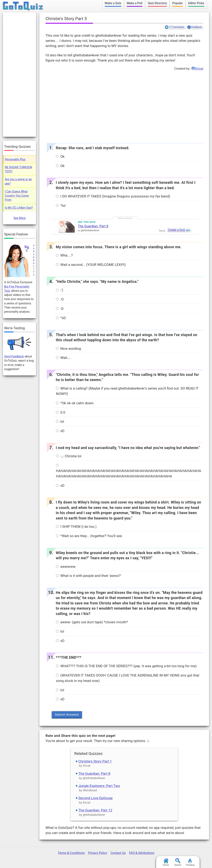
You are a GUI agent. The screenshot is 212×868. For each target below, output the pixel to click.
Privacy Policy (98, 853)
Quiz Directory (157, 3)
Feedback (196, 27)
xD (60, 431)
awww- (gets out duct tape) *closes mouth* (92, 622)
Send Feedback (14, 356)
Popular (178, 3)
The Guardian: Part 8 (93, 226)
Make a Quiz (113, 3)
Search (178, 862)
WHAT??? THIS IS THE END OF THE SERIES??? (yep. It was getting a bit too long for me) (126, 666)
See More (20, 218)
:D (60, 309)
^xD (61, 318)
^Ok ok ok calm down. (75, 403)
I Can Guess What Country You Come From (17, 196)
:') (59, 290)
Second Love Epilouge (95, 798)
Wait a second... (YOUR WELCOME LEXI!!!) (91, 265)
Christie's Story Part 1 (95, 761)
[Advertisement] (124, 106)
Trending (190, 862)
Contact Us (118, 853)
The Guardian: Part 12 (95, 810)
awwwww (66, 567)
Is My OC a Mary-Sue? (19, 208)
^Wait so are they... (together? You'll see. (89, 536)
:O (60, 299)
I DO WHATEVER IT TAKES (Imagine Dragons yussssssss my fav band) (113, 196)
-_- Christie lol (69, 456)
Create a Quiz (176, 230)
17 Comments (176, 27)
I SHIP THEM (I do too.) (76, 527)
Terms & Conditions (71, 853)
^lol (61, 206)
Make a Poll (135, 3)
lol (60, 421)
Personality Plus (15, 159)
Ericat (199, 69)
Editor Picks (196, 3)
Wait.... (63, 358)
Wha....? (64, 255)
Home (166, 862)
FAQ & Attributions (142, 853)
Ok (60, 156)
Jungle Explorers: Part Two (99, 786)
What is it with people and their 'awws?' (89, 576)
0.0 (61, 412)
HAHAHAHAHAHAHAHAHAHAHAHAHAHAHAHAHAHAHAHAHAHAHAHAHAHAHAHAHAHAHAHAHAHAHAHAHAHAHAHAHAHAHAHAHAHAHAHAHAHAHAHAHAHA (128, 471)
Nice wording (68, 349)
